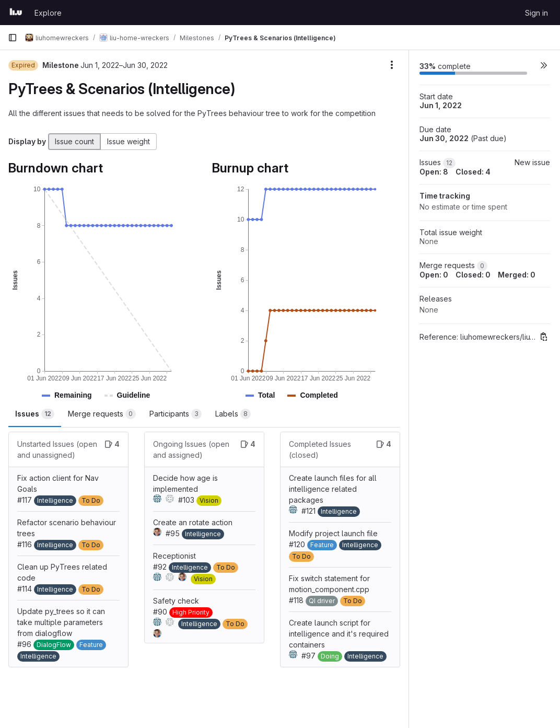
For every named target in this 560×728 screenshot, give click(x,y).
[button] (73, 395)
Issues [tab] (35, 414)
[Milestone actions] (392, 65)
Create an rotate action (193, 522)
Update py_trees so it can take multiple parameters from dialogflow (61, 622)
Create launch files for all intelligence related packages (333, 489)
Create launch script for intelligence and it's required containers (339, 634)
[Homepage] (16, 13)
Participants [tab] (176, 414)
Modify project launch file (333, 533)
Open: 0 (434, 275)
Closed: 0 (473, 275)
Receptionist (174, 556)
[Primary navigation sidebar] (13, 38)
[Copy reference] (544, 337)
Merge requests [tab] (102, 414)
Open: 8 (434, 172)
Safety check (176, 601)
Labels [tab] (233, 414)
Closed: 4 (473, 172)
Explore (48, 13)
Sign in (536, 13)
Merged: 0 (517, 275)
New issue (532, 162)
